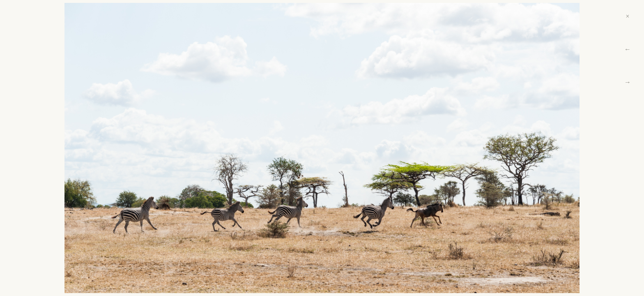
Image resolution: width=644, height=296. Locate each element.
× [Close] (627, 16)
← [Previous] (628, 49)
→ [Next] (628, 82)
